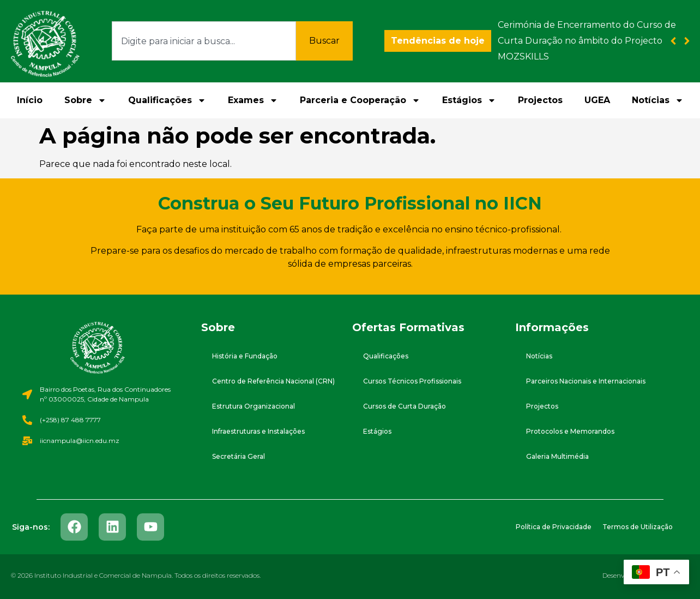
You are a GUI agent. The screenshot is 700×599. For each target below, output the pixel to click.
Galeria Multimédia (557, 456)
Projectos (540, 100)
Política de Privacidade (554, 527)
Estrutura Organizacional (254, 406)
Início (30, 100)
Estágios (469, 100)
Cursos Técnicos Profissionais (412, 381)
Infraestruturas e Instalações (258, 431)
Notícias (658, 100)
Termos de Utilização (638, 527)
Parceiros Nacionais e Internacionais (586, 381)
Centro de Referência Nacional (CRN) (273, 381)
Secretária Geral (239, 456)
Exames (253, 100)
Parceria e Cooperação (360, 100)
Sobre (85, 100)
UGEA (597, 100)
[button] (687, 41)
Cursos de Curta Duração (405, 406)
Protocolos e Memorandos (570, 431)
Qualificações (167, 100)
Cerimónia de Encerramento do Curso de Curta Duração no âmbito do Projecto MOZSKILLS (587, 41)
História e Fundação (245, 356)
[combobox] (204, 41)
